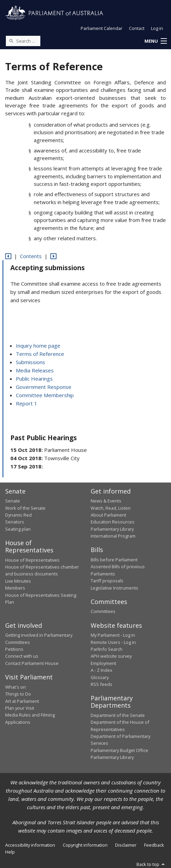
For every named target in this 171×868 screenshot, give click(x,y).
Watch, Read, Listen (111, 508)
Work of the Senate (25, 508)
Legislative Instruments (114, 588)
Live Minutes (18, 581)
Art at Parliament (22, 701)
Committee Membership (45, 395)
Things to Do (18, 694)
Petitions (14, 649)
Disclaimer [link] (126, 845)
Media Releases (35, 370)
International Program (113, 536)
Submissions (31, 362)
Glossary (100, 677)
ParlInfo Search (107, 649)
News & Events (106, 501)
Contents (31, 256)
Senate (13, 501)
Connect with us (22, 656)
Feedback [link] (154, 845)
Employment (103, 663)
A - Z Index (102, 670)
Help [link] (10, 852)
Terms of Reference (40, 354)
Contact (137, 28)
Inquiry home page (38, 346)
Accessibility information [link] (30, 845)
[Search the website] (23, 41)
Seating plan (18, 529)
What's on (16, 687)
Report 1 (27, 403)
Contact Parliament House (32, 663)
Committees (103, 611)
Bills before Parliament (114, 560)
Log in (157, 28)
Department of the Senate (118, 715)
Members (15, 588)
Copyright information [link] (85, 845)
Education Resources (113, 522)
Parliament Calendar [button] (102, 28)
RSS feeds (102, 684)
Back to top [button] (151, 864)
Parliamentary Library (112, 529)
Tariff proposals (107, 581)
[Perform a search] (11, 41)
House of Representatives (32, 560)
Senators (15, 522)
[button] (155, 41)
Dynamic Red (18, 515)
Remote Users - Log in (113, 642)
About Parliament (108, 515)
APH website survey (111, 656)
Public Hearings (34, 379)
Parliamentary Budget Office (119, 750)
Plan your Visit (20, 708)
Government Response (44, 387)
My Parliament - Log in (113, 635)
